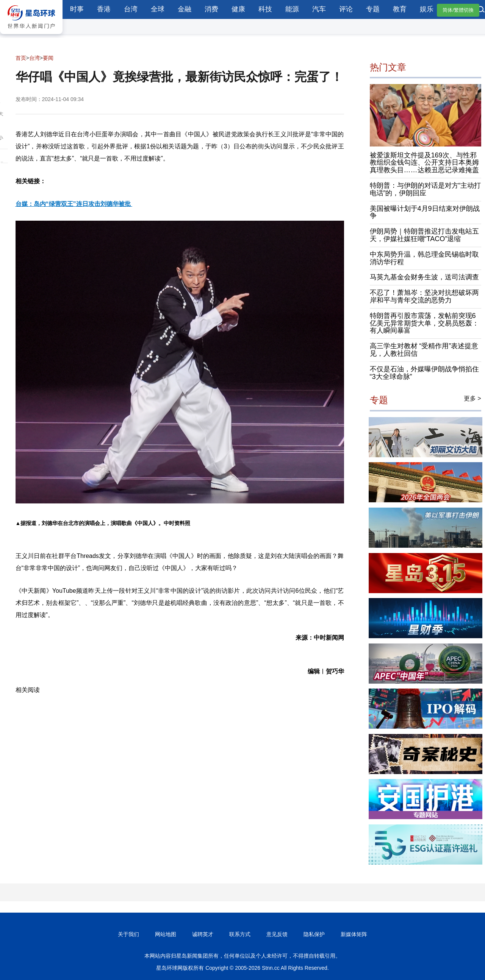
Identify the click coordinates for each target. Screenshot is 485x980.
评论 (346, 9)
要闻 (48, 58)
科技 (265, 9)
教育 (400, 9)
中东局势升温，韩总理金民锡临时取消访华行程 (424, 258)
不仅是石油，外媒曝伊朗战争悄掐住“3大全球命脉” (424, 373)
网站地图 (166, 934)
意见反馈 (277, 934)
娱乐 (427, 9)
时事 (77, 9)
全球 (158, 9)
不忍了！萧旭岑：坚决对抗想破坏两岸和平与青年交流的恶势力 (424, 296)
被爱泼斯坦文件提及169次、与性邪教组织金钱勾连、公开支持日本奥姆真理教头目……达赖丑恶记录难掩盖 (424, 163)
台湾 (131, 9)
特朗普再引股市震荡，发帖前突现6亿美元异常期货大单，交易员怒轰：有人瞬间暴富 (424, 323)
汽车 (319, 9)
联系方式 (240, 934)
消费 (211, 9)
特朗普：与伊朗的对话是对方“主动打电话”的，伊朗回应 (426, 189)
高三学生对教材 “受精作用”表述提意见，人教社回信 (424, 350)
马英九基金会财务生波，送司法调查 (424, 277)
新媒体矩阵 (354, 934)
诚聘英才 (203, 934)
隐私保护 (314, 934)
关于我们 (128, 934)
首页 (21, 58)
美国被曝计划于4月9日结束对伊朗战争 (425, 212)
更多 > (472, 398)
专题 (373, 9)
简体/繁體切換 (458, 10)
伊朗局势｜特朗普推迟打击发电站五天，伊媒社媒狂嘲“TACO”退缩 (424, 235)
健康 (238, 9)
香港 (104, 9)
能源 (292, 9)
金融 (185, 9)
